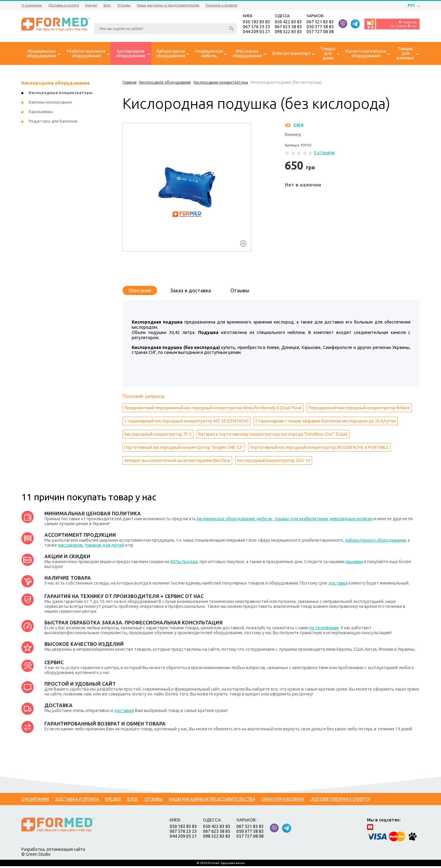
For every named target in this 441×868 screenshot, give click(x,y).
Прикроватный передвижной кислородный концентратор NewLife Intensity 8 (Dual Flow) (213, 410)
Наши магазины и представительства (168, 5)
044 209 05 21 (256, 32)
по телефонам (324, 630)
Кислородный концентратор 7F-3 (158, 436)
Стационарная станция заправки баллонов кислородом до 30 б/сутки (326, 423)
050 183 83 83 (256, 23)
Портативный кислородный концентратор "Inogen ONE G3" (184, 449)
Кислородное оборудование (56, 85)
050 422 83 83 (288, 23)
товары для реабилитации (301, 521)
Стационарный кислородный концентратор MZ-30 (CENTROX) (187, 423)
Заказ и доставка (191, 292)
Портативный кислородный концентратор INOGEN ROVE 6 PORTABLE (319, 449)
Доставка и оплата (64, 5)
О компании (32, 5)
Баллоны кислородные (50, 104)
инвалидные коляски (351, 521)
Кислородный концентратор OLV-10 (274, 462)
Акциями (354, 563)
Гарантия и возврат (222, 5)
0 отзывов (324, 154)
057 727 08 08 (320, 32)
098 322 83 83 (288, 32)
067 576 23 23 (256, 28)
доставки (338, 585)
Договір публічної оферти (341, 801)
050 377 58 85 (320, 28)
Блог (107, 5)
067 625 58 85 (288, 28)
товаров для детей (104, 547)
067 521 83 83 (320, 23)
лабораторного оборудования (375, 542)
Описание (140, 292)
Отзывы (124, 5)
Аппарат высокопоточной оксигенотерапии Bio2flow (177, 462)
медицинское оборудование (226, 521)
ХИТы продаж (184, 563)
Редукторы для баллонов (53, 123)
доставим (124, 712)
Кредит (91, 5)
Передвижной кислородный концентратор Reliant (359, 410)
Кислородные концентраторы (61, 94)
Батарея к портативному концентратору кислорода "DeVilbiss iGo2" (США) (273, 436)
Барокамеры (41, 113)
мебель (264, 521)
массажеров (70, 547)
